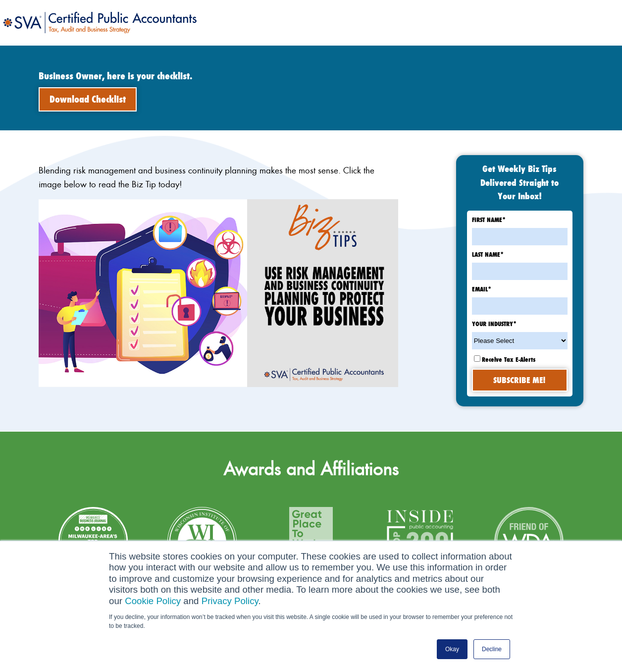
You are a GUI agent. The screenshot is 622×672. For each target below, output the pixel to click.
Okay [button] (452, 649)
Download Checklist (88, 99)
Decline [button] (492, 649)
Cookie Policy (153, 601)
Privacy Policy (230, 601)
